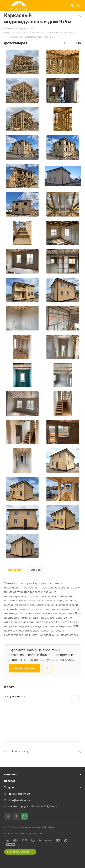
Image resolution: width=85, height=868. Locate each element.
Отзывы (36, 570)
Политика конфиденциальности (23, 833)
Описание (15, 570)
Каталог (10, 781)
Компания (11, 774)
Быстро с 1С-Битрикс (18, 852)
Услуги (9, 787)
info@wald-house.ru (21, 800)
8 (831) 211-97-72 (20, 794)
